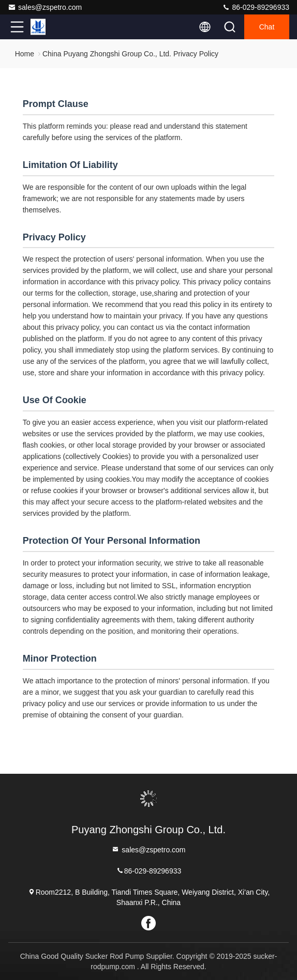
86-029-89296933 (256, 7)
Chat (267, 27)
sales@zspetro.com (45, 7)
